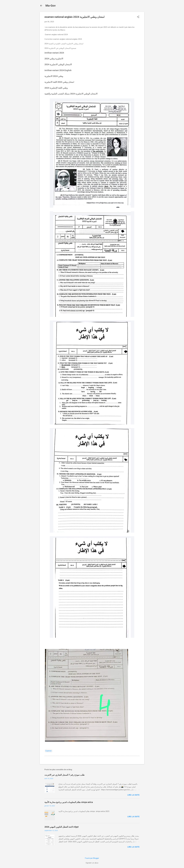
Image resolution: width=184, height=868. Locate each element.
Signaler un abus (92, 863)
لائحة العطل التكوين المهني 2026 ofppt (62, 827)
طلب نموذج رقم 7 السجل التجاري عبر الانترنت (64, 775)
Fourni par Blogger (92, 858)
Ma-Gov (51, 6)
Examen (49, 751)
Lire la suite (133, 795)
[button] (138, 17)
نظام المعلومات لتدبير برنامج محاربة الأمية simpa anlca (69, 802)
